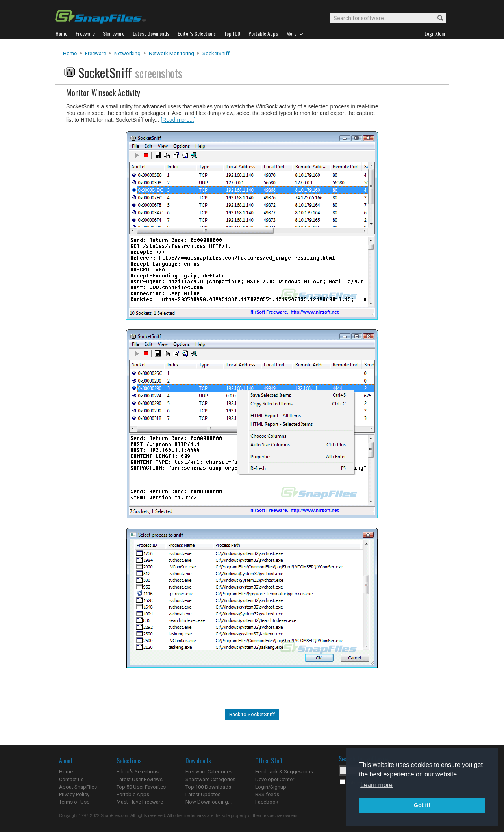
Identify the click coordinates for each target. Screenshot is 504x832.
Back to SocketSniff (252, 714)
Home (70, 53)
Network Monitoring (171, 53)
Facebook (267, 802)
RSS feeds (267, 794)
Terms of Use (74, 802)
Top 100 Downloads (208, 787)
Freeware (95, 53)
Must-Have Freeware (140, 802)
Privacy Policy (74, 794)
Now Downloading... (208, 802)
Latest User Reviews (140, 779)
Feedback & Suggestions (284, 772)
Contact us (71, 779)
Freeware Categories (209, 772)
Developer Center (275, 779)
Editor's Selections (138, 772)
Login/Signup (271, 787)
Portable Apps (133, 794)
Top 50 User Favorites (141, 787)
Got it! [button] (422, 805)
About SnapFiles (78, 787)
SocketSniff (216, 53)
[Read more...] (178, 120)
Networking (127, 53)
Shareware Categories (210, 779)
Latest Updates (203, 794)
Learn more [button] (376, 785)
